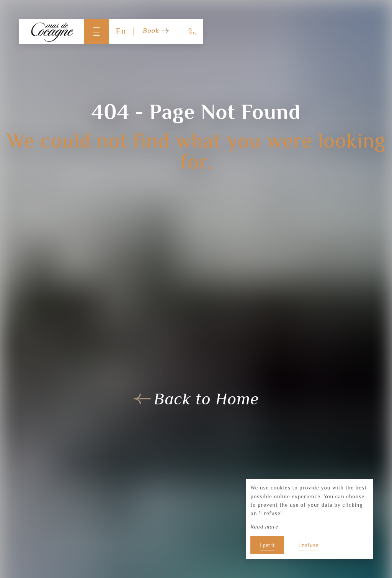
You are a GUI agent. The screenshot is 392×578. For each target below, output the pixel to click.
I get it (267, 545)
